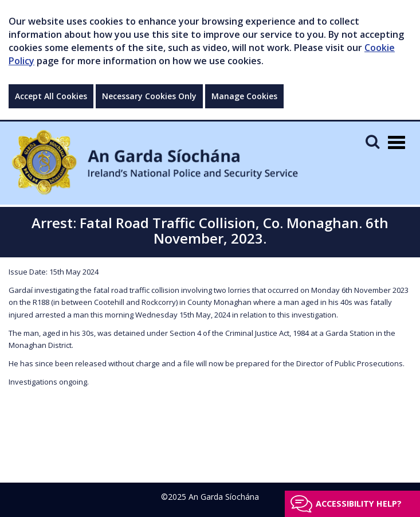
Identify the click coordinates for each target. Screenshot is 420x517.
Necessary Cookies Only (149, 96)
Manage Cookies (244, 96)
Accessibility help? (359, 504)
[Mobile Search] (372, 141)
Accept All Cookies (51, 96)
